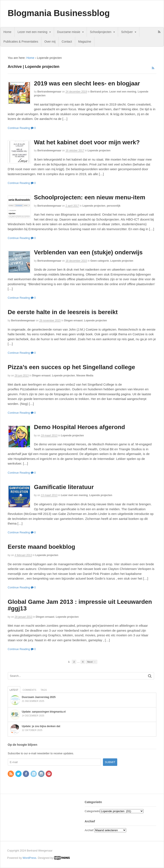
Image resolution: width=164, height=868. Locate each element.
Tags (44, 690)
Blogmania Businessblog (59, 13)
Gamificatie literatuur (64, 487)
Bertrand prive (99, 92)
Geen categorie (100, 261)
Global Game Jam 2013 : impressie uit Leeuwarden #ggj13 (80, 605)
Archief (89, 830)
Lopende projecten (99, 151)
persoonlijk (114, 206)
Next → (91, 662)
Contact (67, 42)
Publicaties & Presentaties (21, 42)
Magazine (85, 42)
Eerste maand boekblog (41, 547)
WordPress (29, 858)
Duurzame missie (69, 32)
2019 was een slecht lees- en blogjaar (87, 83)
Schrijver (127, 32)
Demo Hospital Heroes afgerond (79, 427)
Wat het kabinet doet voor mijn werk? (87, 142)
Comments (29, 690)
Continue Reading (19, 128)
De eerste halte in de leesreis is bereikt (63, 312)
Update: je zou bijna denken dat (41, 726)
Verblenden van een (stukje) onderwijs (88, 252)
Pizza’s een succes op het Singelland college (71, 367)
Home (7, 32)
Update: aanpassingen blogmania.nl (44, 712)
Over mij (50, 42)
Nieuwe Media (85, 376)
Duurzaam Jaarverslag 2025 (39, 697)
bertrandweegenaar (49, 92)
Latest (14, 690)
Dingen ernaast (73, 321)
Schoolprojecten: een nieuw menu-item (90, 197)
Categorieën (92, 811)
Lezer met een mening (32, 32)
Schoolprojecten (101, 32)
